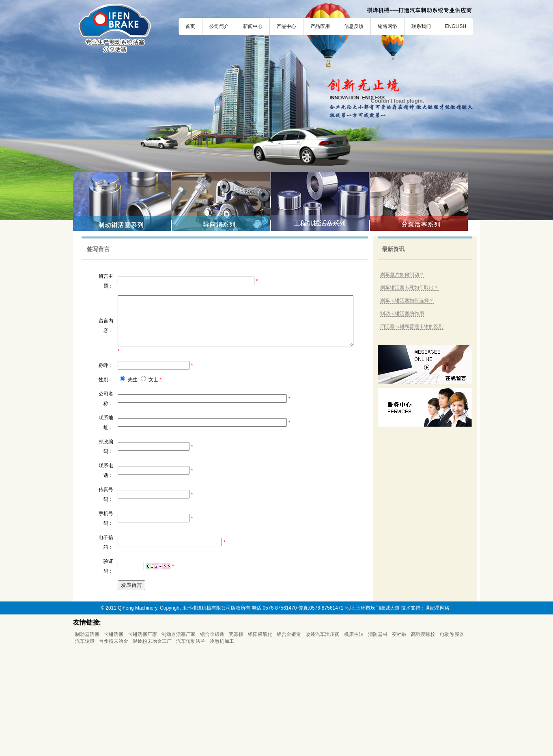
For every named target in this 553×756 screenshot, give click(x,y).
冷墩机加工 (222, 748)
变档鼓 (399, 741)
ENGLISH (456, 26)
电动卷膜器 (452, 741)
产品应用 (320, 26)
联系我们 (421, 26)
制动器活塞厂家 (179, 741)
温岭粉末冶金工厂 (152, 748)
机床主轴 (354, 741)
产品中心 (286, 26)
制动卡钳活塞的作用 (405, 314)
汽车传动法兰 (191, 748)
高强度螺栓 (423, 741)
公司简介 (219, 26)
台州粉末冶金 (114, 748)
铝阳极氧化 (260, 741)
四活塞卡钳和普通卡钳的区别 (415, 326)
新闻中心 (253, 26)
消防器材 (378, 741)
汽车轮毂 (85, 748)
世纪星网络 (437, 715)
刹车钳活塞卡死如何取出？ (413, 288)
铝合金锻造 (212, 741)
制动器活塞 (87, 741)
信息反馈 (354, 26)
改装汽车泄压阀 (323, 741)
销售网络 (387, 26)
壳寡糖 (236, 741)
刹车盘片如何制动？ (405, 275)
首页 (190, 26)
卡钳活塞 (114, 741)
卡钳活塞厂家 (142, 741)
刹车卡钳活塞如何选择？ (410, 301)
